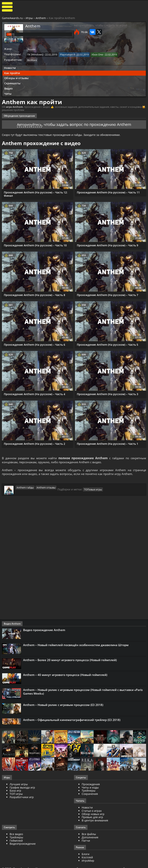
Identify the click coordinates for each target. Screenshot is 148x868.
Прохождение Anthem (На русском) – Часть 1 (108, 443)
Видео (8, 88)
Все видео (16, 835)
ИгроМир (88, 861)
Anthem (41, 18)
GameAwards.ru (12, 18)
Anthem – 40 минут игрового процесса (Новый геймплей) (65, 676)
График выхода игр (22, 788)
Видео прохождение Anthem (44, 631)
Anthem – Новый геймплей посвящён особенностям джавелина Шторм (76, 646)
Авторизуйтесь (29, 124)
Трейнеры (89, 791)
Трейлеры (16, 838)
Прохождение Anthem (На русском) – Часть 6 (34, 344)
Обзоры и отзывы (16, 78)
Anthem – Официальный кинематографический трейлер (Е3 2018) (72, 720)
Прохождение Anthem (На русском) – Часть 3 (108, 393)
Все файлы (89, 835)
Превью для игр (92, 818)
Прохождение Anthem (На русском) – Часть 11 (108, 192)
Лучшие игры (19, 785)
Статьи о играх (92, 811)
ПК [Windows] (35, 54)
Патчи (86, 841)
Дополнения (90, 838)
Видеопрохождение (23, 844)
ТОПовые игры (93, 490)
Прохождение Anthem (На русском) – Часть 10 (35, 245)
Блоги (86, 855)
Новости (10, 67)
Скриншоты (12, 83)
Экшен (31, 49)
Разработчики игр (22, 798)
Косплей (87, 858)
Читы (8, 93)
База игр (15, 791)
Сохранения (90, 795)
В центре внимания (95, 821)
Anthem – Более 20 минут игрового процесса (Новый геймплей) (70, 661)
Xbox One (97, 54)
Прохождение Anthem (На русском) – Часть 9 (108, 245)
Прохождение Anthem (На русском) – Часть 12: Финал (36, 193)
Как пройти (12, 72)
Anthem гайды (25, 488)
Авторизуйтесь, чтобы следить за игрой (101, 25)
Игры (29, 18)
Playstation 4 (67, 54)
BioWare (32, 60)
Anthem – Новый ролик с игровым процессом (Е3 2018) (63, 706)
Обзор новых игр (93, 815)
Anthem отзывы (46, 488)
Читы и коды (90, 788)
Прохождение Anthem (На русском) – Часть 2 (34, 443)
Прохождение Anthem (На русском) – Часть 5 (108, 344)
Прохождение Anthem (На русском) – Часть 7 (108, 294)
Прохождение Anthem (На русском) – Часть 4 (34, 393)
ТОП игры (16, 795)
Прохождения (91, 785)
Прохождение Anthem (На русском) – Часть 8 (34, 294)
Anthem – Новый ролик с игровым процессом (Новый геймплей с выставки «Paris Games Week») (83, 692)
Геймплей (16, 841)
